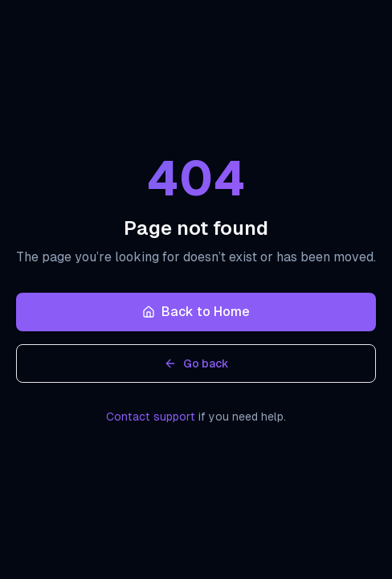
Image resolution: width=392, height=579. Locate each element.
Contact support (151, 417)
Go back (196, 363)
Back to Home (196, 312)
